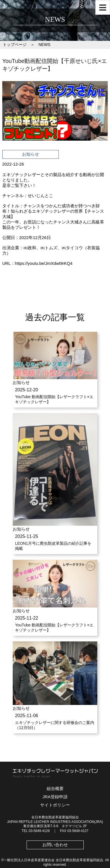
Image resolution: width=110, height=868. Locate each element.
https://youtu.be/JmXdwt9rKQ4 (44, 263)
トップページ (15, 45)
